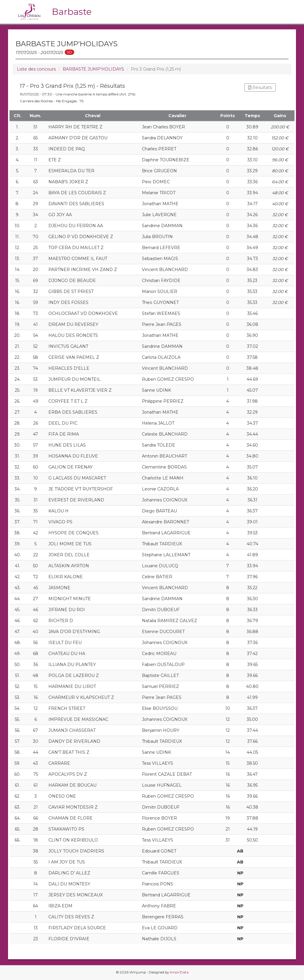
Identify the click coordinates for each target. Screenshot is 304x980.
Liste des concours (36, 69)
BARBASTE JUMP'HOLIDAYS (93, 69)
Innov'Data (179, 972)
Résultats (260, 87)
